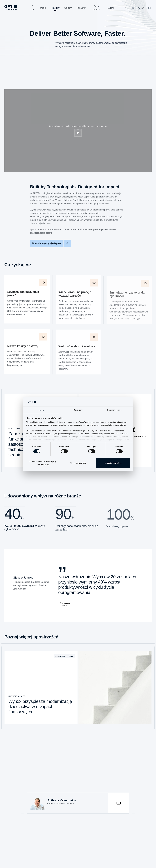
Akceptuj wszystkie (113, 463)
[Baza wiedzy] (96, 8)
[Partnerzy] (81, 8)
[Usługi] (43, 8)
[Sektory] (68, 8)
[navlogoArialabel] (11, 8)
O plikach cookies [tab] (115, 410)
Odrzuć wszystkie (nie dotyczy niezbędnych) (43, 463)
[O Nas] (32, 8)
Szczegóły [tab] (78, 410)
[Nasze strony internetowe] (133, 8)
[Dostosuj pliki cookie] (78, 133)
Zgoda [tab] (41, 410)
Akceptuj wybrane (78, 463)
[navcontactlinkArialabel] (149, 8)
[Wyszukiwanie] (126, 8)
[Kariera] (110, 8)
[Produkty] (55, 8)
